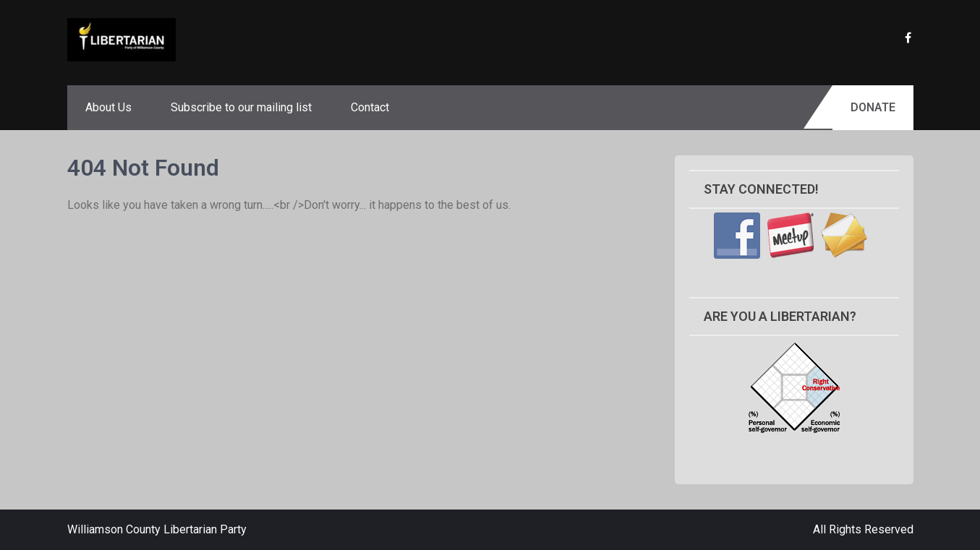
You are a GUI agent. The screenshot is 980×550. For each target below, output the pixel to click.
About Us (108, 107)
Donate (873, 107)
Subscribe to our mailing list (241, 107)
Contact (370, 107)
